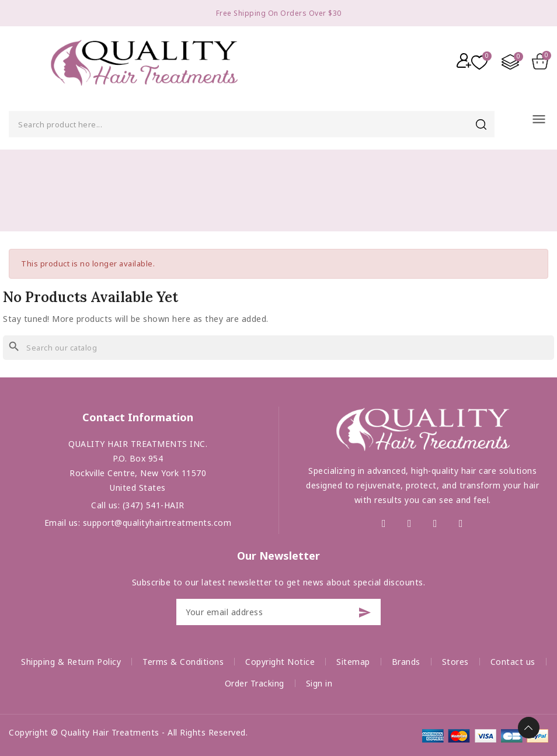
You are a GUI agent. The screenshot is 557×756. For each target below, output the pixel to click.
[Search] (278, 348)
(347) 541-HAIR (154, 505)
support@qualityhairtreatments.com (157, 523)
